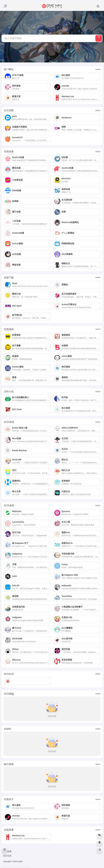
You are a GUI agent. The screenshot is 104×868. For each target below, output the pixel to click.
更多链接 (7, 856)
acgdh (20, 861)
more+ (98, 69)
